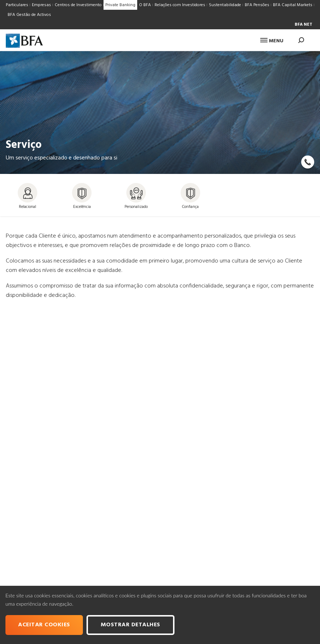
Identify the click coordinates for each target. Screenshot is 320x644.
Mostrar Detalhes (130, 625)
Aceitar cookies (44, 625)
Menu (272, 41)
